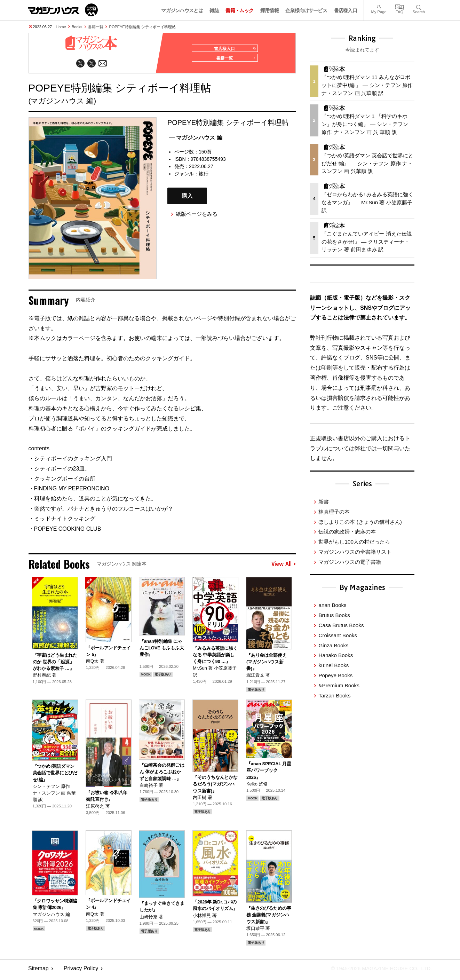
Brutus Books (334, 615)
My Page (379, 6)
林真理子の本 (334, 512)
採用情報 (269, 10)
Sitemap (38, 971)
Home (61, 27)
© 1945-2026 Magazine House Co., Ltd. (377, 971)
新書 (324, 502)
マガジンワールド (63, 10)
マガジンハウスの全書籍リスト (355, 552)
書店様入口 (346, 10)
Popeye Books (335, 675)
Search (419, 6)
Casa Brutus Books (341, 625)
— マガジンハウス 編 (196, 140)
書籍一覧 (96, 27)
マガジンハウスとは (182, 10)
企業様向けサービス (306, 10)
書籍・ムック (239, 10)
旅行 (204, 176)
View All (284, 567)
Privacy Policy (81, 971)
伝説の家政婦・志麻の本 (347, 532)
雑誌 (214, 10)
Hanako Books (336, 655)
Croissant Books (338, 635)
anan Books (332, 605)
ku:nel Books (334, 665)
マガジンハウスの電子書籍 (350, 562)
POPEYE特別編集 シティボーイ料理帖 (142, 27)
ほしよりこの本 (360, 522)
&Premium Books (339, 685)
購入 (187, 199)
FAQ (399, 6)
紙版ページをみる (197, 217)
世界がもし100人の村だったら (354, 542)
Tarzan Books (334, 696)
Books (77, 27)
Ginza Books (333, 645)
